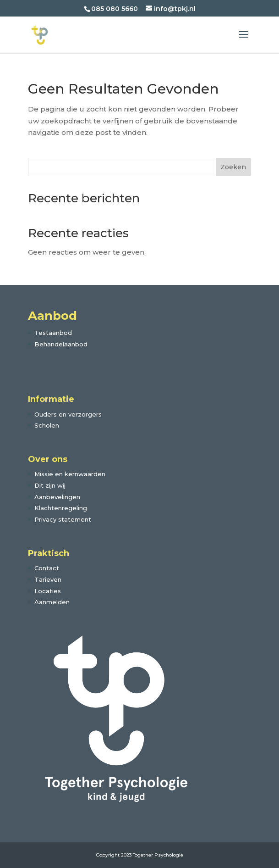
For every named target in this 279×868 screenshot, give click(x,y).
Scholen (47, 425)
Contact (47, 568)
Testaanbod (53, 333)
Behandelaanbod (61, 344)
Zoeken (233, 167)
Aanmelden (52, 602)
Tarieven (48, 579)
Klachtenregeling (61, 508)
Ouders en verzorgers (68, 414)
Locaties (48, 591)
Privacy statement (63, 519)
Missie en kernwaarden (70, 474)
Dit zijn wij (50, 485)
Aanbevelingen (57, 497)
